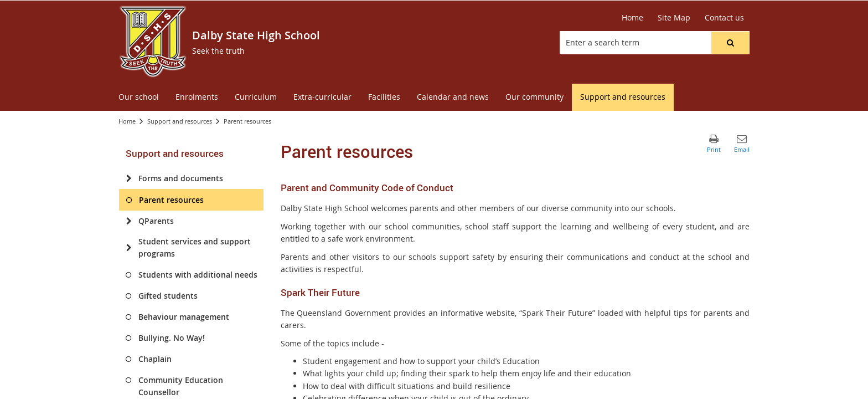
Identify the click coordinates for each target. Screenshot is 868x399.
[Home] (632, 18)
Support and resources (180, 121)
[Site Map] (674, 18)
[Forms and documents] (129, 178)
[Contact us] (724, 18)
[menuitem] (139, 97)
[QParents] (129, 221)
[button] (730, 43)
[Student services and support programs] (129, 248)
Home (127, 121)
